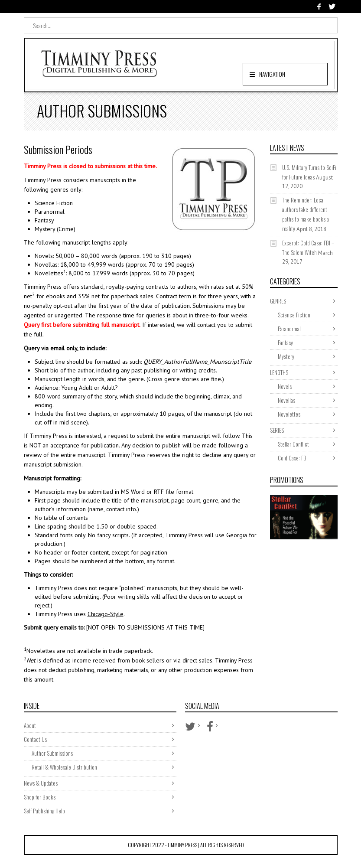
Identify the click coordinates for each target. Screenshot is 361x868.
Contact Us (35, 739)
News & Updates (41, 783)
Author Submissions (52, 753)
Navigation (272, 74)
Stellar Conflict (293, 444)
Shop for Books (40, 797)
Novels (285, 386)
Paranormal (289, 329)
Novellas (286, 400)
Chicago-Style (106, 614)
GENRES (278, 301)
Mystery (286, 356)
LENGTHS (279, 372)
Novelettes (289, 414)
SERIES (277, 430)
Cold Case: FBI (293, 458)
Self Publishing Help (44, 811)
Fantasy (285, 343)
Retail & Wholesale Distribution (64, 767)
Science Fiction (294, 315)
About (30, 725)
